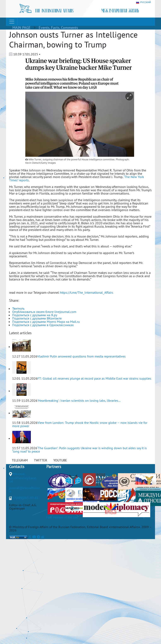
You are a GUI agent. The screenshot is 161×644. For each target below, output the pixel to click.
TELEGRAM (20, 460)
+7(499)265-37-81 (25, 498)
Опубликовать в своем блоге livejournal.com (44, 312)
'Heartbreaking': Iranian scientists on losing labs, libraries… (79, 400)
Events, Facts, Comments (58, 28)
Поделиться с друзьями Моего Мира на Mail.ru (46, 322)
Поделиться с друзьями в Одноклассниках (43, 325)
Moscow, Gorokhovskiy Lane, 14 (23, 478)
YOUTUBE (60, 460)
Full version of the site (62, 517)
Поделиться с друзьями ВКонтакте (37, 318)
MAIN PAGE (22, 28)
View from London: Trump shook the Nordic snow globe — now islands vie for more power (80, 424)
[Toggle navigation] (12, 22)
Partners (54, 467)
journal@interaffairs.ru (24, 490)
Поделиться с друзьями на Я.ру (35, 315)
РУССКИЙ (143, 2)
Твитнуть (18, 308)
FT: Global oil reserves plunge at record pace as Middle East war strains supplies (94, 378)
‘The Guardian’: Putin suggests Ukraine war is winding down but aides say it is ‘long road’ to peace (79, 450)
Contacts (17, 467)
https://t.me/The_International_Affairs (87, 292)
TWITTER (41, 460)
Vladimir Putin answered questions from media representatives (81, 356)
